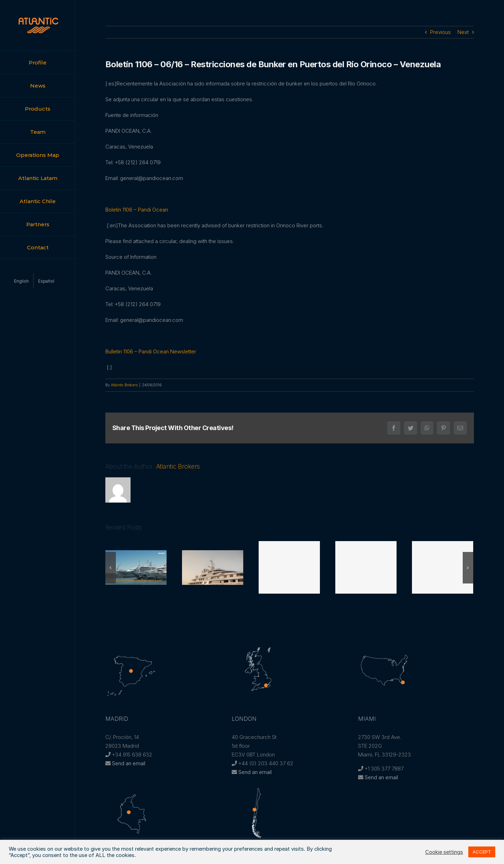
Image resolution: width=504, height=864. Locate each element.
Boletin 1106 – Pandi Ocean (137, 210)
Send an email (129, 763)
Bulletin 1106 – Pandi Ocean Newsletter (151, 351)
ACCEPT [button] (482, 852)
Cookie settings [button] (444, 852)
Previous (440, 32)
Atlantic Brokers (124, 385)
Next (463, 32)
